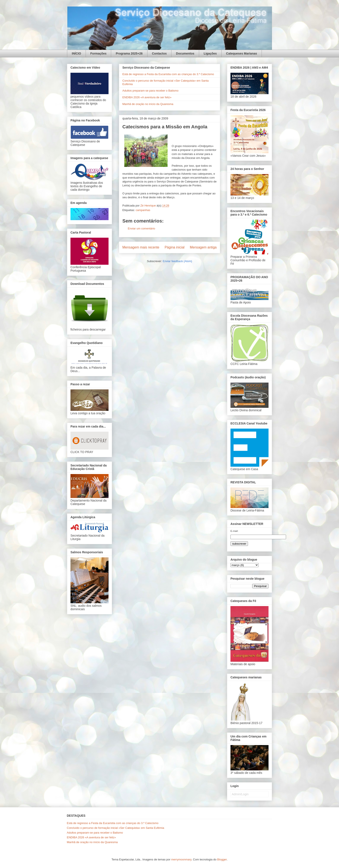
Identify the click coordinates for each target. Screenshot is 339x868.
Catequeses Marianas (242, 53)
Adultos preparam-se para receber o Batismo (150, 91)
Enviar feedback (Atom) (177, 261)
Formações (98, 53)
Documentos (185, 53)
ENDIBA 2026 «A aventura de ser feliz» (147, 97)
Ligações (210, 53)
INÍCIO (76, 53)
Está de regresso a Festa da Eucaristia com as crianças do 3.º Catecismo (168, 74)
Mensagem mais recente (141, 247)
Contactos (159, 53)
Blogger (222, 859)
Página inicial (174, 247)
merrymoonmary (181, 859)
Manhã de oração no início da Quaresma (148, 104)
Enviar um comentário (141, 228)
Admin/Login (240, 794)
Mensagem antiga (203, 247)
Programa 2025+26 (129, 53)
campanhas (143, 210)
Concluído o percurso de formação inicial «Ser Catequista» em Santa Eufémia (115, 828)
